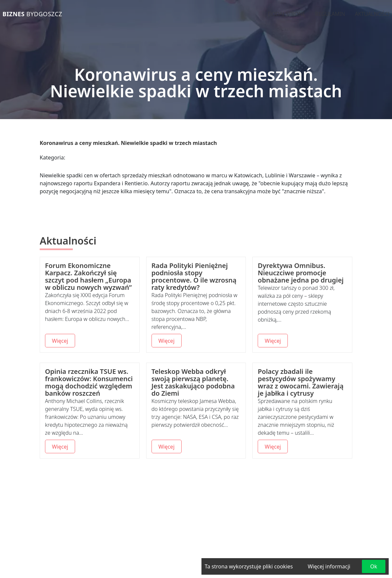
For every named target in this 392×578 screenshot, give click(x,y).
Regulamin (330, 14)
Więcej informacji (329, 566)
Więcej (60, 341)
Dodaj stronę (287, 14)
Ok (374, 566)
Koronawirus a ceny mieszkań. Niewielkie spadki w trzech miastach (128, 143)
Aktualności (372, 14)
